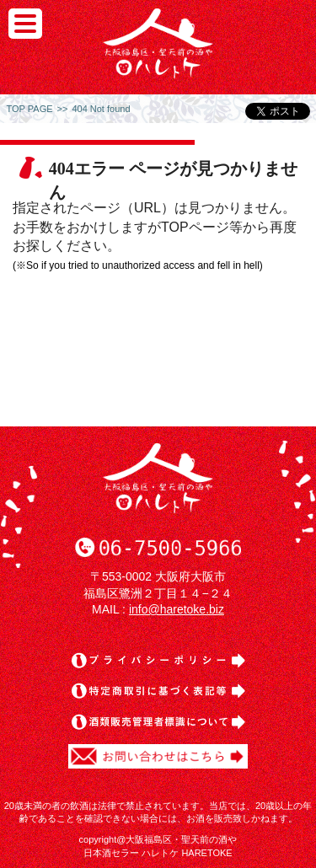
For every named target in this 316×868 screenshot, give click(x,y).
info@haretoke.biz (177, 609)
